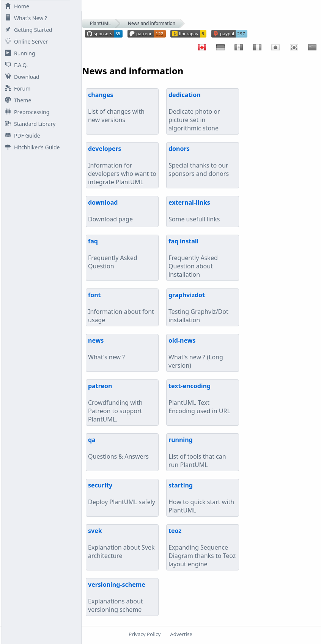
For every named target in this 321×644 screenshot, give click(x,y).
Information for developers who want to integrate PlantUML (122, 165)
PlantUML (100, 23)
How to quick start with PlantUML (201, 498)
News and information (152, 23)
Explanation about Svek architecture (121, 543)
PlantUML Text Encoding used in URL (199, 398)
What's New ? (24, 18)
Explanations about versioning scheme (117, 597)
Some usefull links (194, 211)
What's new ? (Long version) (196, 353)
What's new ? (106, 349)
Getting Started (27, 30)
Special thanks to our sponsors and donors (199, 161)
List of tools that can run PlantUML (197, 452)
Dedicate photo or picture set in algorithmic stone (194, 111)
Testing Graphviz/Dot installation (198, 307)
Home (16, 6)
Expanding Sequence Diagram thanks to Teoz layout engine (202, 547)
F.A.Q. (15, 65)
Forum (16, 89)
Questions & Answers (118, 448)
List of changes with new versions (116, 107)
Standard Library (29, 124)
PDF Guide (21, 136)
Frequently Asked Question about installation (193, 258)
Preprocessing (26, 112)
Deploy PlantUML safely (122, 494)
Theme (17, 100)
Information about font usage (121, 307)
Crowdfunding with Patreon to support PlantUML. (115, 403)
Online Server (25, 42)
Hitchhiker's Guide (31, 147)
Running (19, 53)
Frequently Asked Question (113, 254)
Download (21, 77)
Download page (110, 211)
